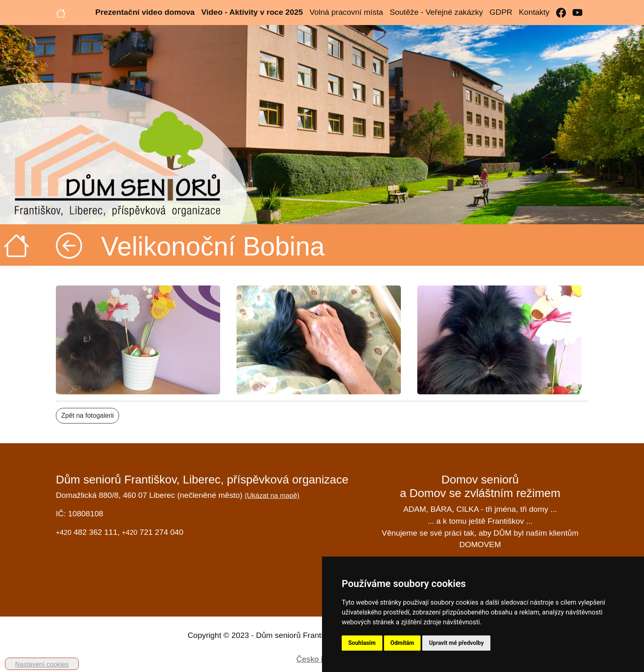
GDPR (501, 12)
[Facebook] (561, 13)
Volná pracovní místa (346, 12)
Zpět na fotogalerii (87, 415)
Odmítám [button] (402, 643)
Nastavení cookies (42, 664)
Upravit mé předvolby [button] (456, 643)
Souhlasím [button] (362, 643)
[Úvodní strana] (61, 12)
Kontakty (534, 12)
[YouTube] (577, 13)
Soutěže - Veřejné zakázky (436, 12)
